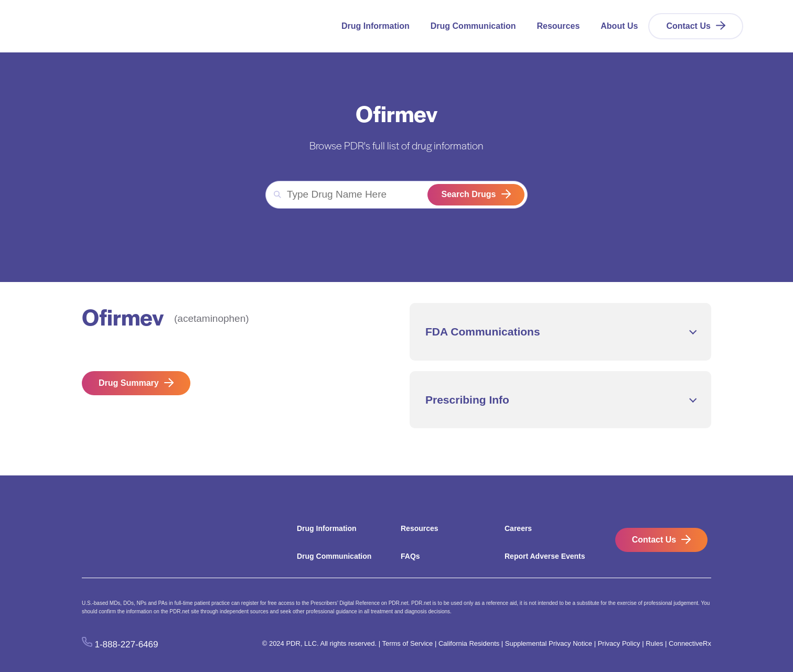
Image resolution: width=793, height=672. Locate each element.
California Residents (469, 643)
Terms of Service (407, 643)
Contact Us (688, 26)
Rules (654, 643)
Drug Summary (129, 383)
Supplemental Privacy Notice (549, 643)
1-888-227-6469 (127, 644)
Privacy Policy (619, 643)
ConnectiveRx (690, 643)
